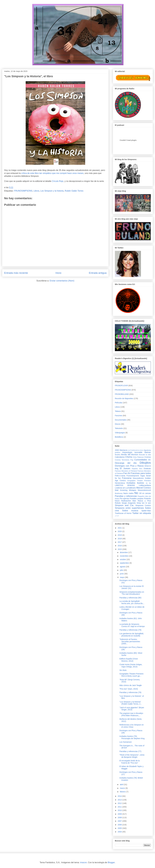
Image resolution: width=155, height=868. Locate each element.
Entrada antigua (98, 273)
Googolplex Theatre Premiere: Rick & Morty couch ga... (132, 675)
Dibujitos (145, 463)
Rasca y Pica (144, 501)
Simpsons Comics (143, 505)
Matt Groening (121, 490)
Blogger (111, 862)
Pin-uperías (124, 499)
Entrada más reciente (16, 273)
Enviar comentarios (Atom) (62, 281)
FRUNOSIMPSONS (23, 191)
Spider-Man (146, 511)
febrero (123, 792)
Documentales (121, 420)
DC (150, 460)
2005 (120, 828)
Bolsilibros (119, 437)
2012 (120, 803)
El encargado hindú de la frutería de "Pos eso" (130, 762)
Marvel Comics (144, 488)
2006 (120, 825)
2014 (120, 796)
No (136, 493)
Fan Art (127, 473)
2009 (120, 814)
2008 (120, 818)
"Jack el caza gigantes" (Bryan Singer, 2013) (132, 709)
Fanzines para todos (141, 473)
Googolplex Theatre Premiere (139, 481)
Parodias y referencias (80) (130, 598)
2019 (120, 535)
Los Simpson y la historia (52, 191)
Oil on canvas (145, 493)
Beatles (118, 455)
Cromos (148, 457)
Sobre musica (130, 511)
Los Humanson (126, 742)
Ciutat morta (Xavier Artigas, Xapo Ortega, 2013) (131, 666)
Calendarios (120, 457)
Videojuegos (120, 433)
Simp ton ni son (144, 503)
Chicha (129, 457)
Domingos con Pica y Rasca (129, 466)
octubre (123, 559)
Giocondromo (138, 478)
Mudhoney (119, 493)
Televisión (119, 428)
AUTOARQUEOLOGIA (136, 450)
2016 (120, 546)
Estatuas (147, 469)
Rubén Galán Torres (74, 191)
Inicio (58, 273)
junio (122, 574)
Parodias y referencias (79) (130, 630)
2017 (120, 542)
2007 (120, 821)
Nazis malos (128, 493)
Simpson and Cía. (124, 505)
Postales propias (137, 499)
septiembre (125, 563)
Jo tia (148, 483)
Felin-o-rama (120, 476)
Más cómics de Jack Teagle (131, 685)
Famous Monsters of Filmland (126, 471)
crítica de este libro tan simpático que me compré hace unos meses (52, 173)
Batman (148, 452)
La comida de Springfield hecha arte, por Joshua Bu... (132, 602)
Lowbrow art (120, 488)
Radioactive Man (129, 501)
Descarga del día (126, 463)
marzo (123, 788)
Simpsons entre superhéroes (129, 508)
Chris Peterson (138, 457)
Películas (119, 403)
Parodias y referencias (126, 496)
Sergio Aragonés (129, 503)
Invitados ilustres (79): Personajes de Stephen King (132, 737)
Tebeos (118, 411)
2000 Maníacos (121, 450)
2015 (120, 549)
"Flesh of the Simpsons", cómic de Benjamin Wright (132, 756)
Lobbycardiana (145, 485)
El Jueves (125, 468)
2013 (120, 800)
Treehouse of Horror (123, 513)
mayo (122, 577)
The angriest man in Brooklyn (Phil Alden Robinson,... (131, 714)
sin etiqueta (145, 513)
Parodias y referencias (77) (130, 751)
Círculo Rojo (58, 181)
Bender (124, 455)
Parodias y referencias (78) (130, 692)
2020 (120, 531)
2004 (120, 832)
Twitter (135, 513)
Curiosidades (141, 460)
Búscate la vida (145, 455)
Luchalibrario (131, 488)
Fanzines (119, 416)
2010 (120, 810)
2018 (120, 539)
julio (122, 570)
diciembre (124, 552)
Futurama (127, 478)
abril (122, 785)
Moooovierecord (144, 490)
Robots (118, 503)
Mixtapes (133, 490)
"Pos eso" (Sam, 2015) (129, 689)
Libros (36, 191)
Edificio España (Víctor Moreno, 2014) (129, 660)
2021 (120, 528)
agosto (123, 567)
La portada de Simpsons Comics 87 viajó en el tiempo (132, 625)
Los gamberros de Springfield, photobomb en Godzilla (132, 635)
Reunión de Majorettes (124, 398)
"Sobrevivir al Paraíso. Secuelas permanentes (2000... (130, 642)
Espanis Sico (137, 469)
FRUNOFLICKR (121, 386)
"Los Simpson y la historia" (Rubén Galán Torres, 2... (131, 703)
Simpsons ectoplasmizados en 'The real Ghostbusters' (132, 593)
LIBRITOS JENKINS (125, 485)
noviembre (124, 556)
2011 (120, 807)
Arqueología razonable (132, 452)
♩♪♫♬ (117, 516)
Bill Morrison (133, 455)
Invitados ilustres (135, 483)
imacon (83, 862)
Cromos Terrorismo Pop (124, 460)
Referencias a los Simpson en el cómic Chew (132, 726)
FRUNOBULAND (122, 394)
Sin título (123, 670)
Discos (118, 424)
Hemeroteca (120, 483)
